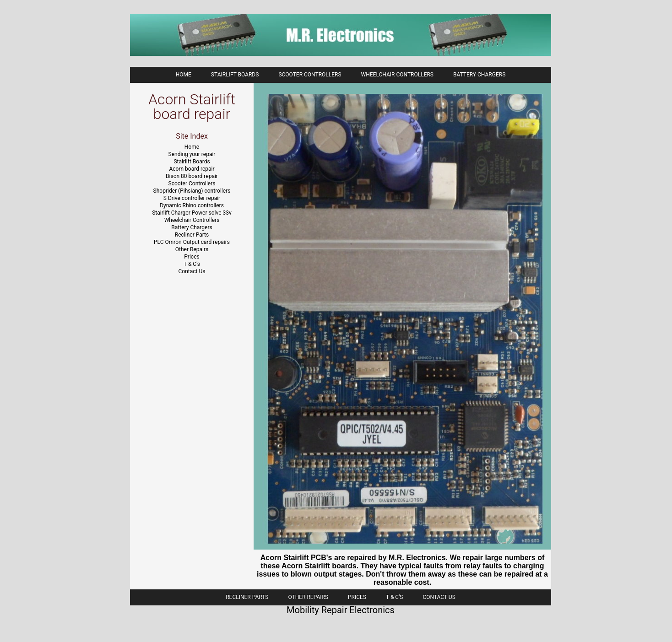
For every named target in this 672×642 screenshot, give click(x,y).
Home (184, 75)
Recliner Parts (192, 235)
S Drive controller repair (192, 198)
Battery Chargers (479, 75)
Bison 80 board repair (192, 176)
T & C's (192, 264)
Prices (192, 257)
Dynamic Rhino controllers (192, 205)
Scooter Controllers (310, 75)
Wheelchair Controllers (397, 75)
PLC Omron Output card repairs (192, 242)
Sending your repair (192, 154)
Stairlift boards (235, 75)
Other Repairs (192, 249)
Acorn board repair (192, 169)
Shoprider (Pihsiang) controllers (192, 191)
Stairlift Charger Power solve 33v (192, 213)
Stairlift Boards (192, 162)
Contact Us (192, 271)
